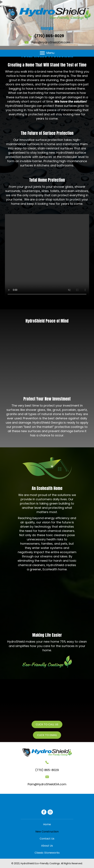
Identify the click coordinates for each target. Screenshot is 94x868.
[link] (47, 824)
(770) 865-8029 (49, 36)
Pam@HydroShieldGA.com (51, 42)
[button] (42, 53)
